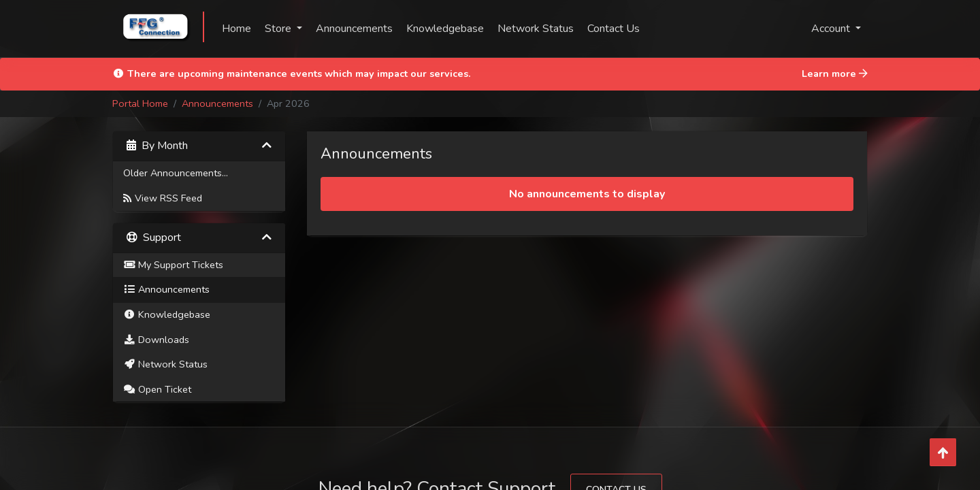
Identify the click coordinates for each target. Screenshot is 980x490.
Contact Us (614, 29)
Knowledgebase (445, 29)
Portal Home (140, 103)
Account (832, 29)
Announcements (354, 29)
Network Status (536, 29)
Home (236, 29)
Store (279, 29)
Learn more (835, 73)
